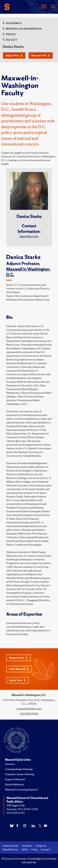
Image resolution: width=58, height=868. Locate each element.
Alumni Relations (14, 784)
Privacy (35, 850)
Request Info (41, 55)
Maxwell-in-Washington (22, 29)
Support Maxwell (15, 779)
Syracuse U (45, 850)
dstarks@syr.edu (29, 236)
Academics (12, 23)
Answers (10, 764)
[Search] (53, 7)
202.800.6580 (29, 713)
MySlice (25, 850)
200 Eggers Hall (16, 805)
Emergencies (41, 846)
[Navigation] (44, 7)
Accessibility (27, 846)
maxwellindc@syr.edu (29, 709)
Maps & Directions (11, 850)
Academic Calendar (11, 846)
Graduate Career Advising (20, 774)
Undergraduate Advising (19, 769)
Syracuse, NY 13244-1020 (22, 809)
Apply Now (14, 55)
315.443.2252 (16, 813)
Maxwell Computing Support (21, 789)
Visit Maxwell (19, 669)
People (9, 34)
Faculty (10, 40)
